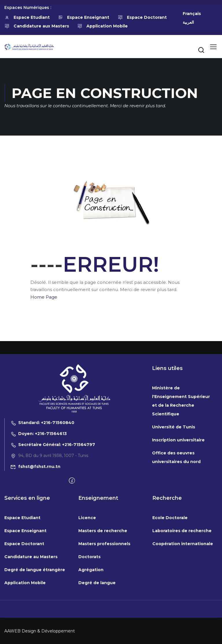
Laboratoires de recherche (182, 589)
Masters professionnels (104, 602)
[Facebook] (72, 539)
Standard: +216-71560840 (42, 481)
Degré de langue (97, 641)
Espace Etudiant (27, 17)
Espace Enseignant (84, 17)
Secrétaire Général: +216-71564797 (53, 503)
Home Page (44, 297)
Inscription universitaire (178, 498)
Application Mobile (103, 26)
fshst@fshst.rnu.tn (35, 525)
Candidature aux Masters (37, 26)
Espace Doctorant (142, 17)
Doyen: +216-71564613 (39, 492)
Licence (87, 576)
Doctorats (89, 615)
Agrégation (91, 628)
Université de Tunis (174, 485)
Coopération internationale (183, 602)
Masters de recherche (103, 589)
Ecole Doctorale (170, 576)
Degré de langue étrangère (35, 628)
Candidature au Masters (31, 615)
